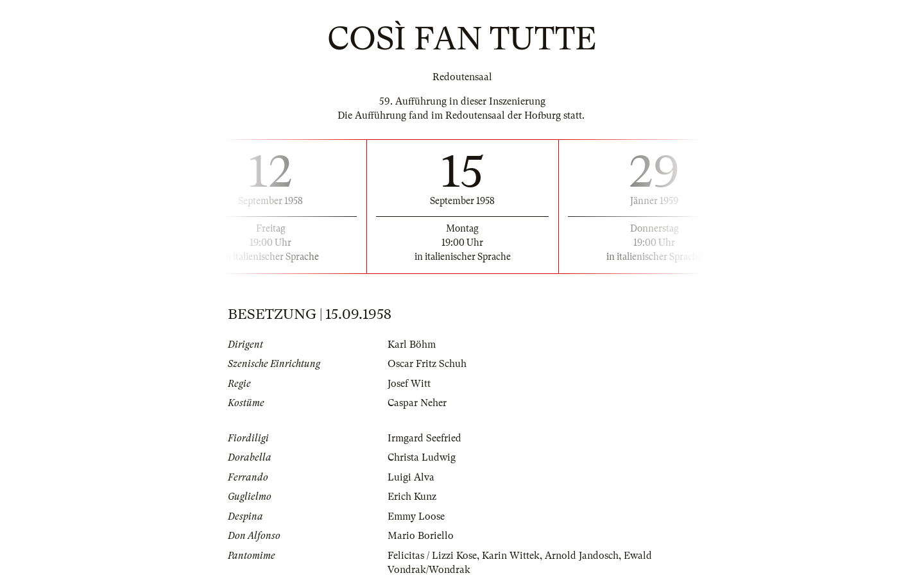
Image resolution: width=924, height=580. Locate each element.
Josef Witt (409, 384)
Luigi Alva (411, 477)
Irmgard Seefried (424, 438)
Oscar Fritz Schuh (427, 364)
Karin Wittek (511, 556)
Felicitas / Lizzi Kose (432, 556)
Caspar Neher (417, 403)
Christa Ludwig (422, 457)
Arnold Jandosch (582, 556)
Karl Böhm (412, 345)
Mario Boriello (421, 536)
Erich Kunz (412, 497)
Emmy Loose (416, 516)
